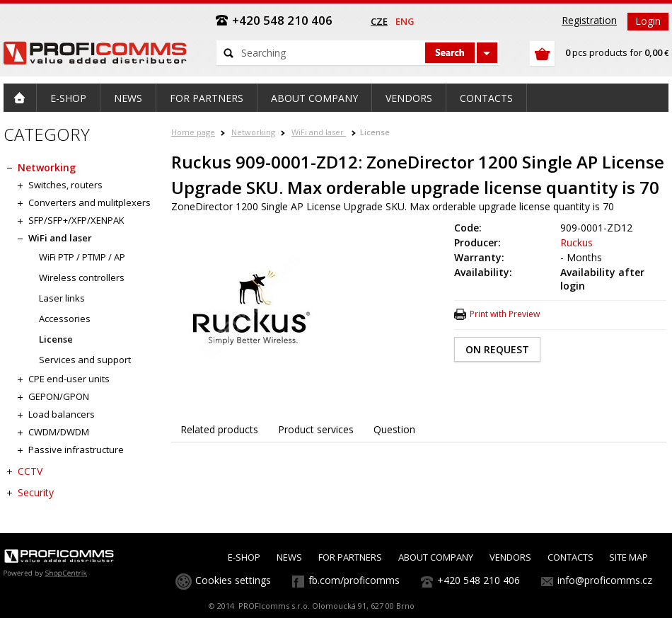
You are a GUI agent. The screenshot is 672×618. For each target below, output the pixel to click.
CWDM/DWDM (59, 432)
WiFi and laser (319, 132)
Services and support (85, 360)
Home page (193, 132)
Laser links (62, 298)
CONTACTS (570, 557)
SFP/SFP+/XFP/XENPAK (76, 220)
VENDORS (510, 557)
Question (394, 429)
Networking (253, 132)
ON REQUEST (497, 349)
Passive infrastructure (76, 450)
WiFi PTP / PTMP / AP (82, 257)
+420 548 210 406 (479, 580)
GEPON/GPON (59, 396)
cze (379, 21)
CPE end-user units (69, 379)
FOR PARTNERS (350, 557)
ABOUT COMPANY (436, 557)
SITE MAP (628, 557)
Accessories (65, 319)
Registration (589, 20)
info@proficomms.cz (605, 580)
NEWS (289, 557)
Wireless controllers (82, 277)
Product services (316, 429)
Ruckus (577, 242)
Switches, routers (65, 185)
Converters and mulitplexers (89, 202)
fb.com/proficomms (354, 580)
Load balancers (62, 414)
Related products (219, 429)
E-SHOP (244, 557)
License (375, 132)
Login (648, 21)
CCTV (30, 471)
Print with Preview (505, 314)
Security (36, 492)
